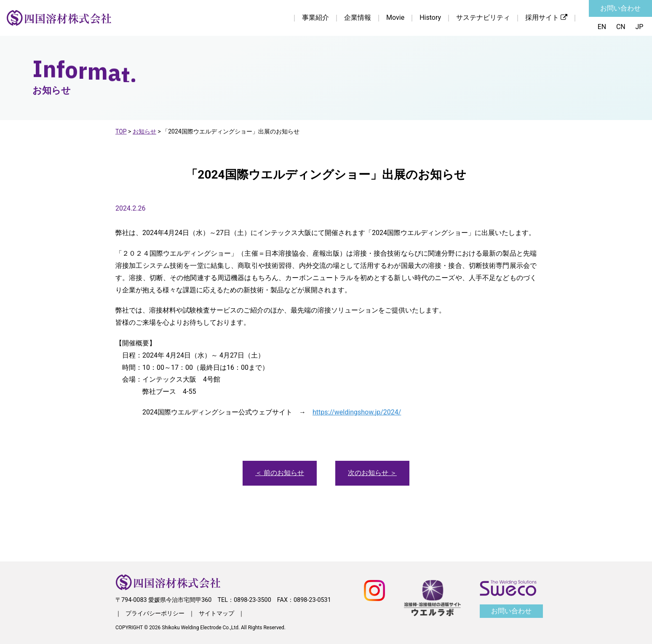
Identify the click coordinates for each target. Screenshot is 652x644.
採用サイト (546, 17)
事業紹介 (315, 17)
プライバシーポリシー (155, 613)
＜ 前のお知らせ (280, 473)
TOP (121, 131)
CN (621, 27)
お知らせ (144, 131)
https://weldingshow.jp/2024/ (357, 412)
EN (602, 27)
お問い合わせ (620, 8)
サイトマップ (216, 613)
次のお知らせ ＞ (372, 473)
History (430, 17)
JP (640, 27)
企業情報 (358, 17)
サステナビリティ (483, 17)
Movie (395, 17)
